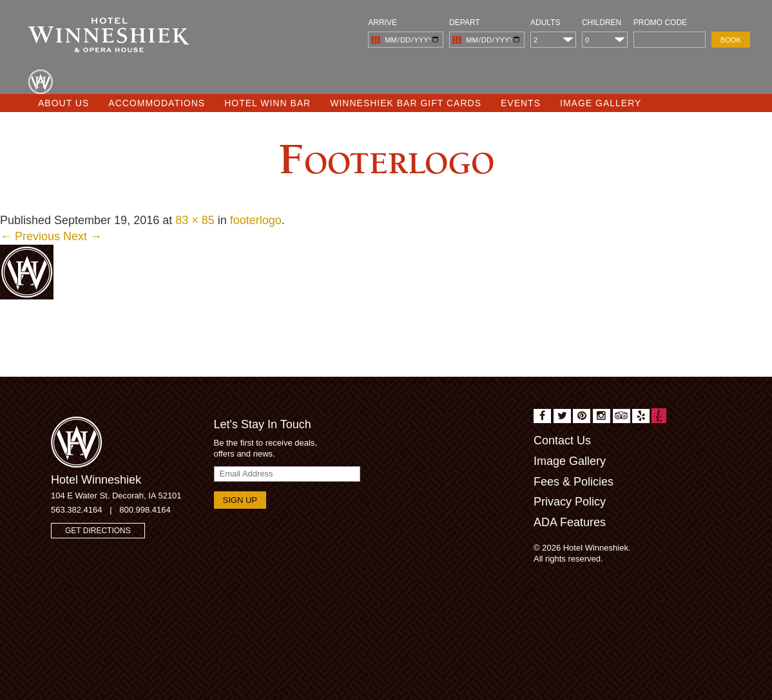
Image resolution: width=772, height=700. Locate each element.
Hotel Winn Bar (267, 103)
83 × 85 (195, 220)
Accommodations (157, 103)
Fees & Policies (574, 482)
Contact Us (562, 440)
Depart (465, 23)
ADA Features (570, 522)
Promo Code (660, 23)
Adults (545, 23)
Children (602, 23)
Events (521, 103)
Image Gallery (601, 103)
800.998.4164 (145, 510)
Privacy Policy (570, 502)
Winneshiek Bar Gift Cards (406, 103)
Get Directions (98, 531)
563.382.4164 (77, 510)
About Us (63, 103)
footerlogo (256, 220)
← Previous (30, 236)
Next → (82, 236)
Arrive (382, 23)
